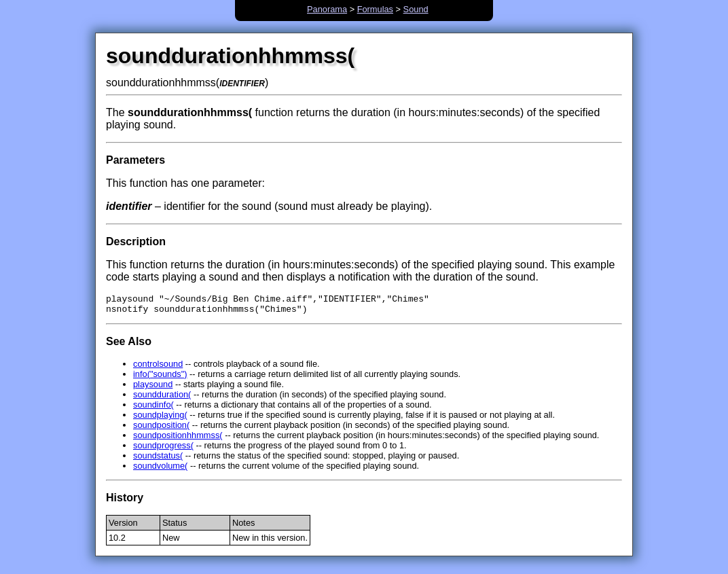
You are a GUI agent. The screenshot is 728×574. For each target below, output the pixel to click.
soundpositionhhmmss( (178, 439)
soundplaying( (160, 419)
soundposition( (161, 429)
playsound (153, 388)
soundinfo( (153, 409)
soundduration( (162, 398)
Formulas (375, 9)
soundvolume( (160, 470)
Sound (416, 9)
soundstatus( (158, 460)
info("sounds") (160, 378)
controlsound (158, 368)
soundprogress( (163, 449)
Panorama (327, 9)
